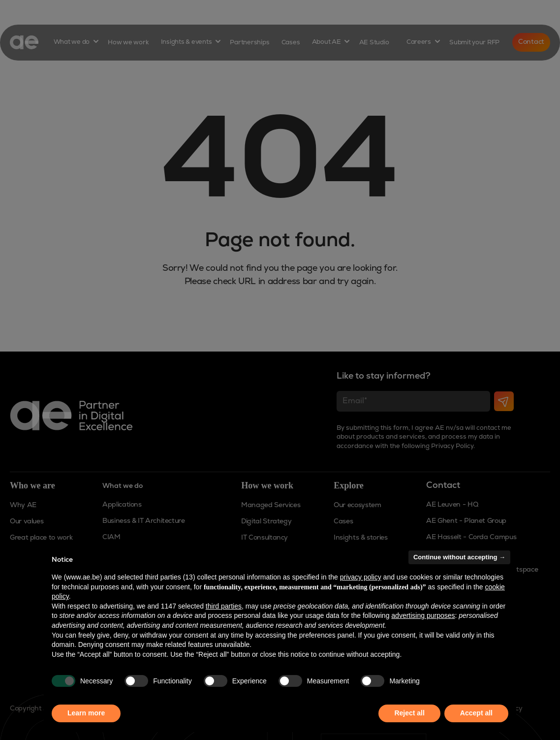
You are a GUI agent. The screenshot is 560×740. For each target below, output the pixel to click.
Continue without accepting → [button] (459, 557)
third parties (224, 606)
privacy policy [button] (361, 577)
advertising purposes (423, 615)
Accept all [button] (476, 713)
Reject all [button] (409, 713)
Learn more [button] (86, 713)
